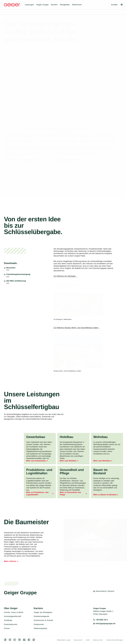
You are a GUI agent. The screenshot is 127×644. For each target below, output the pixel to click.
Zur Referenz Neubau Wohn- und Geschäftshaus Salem (76, 328)
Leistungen (29, 5)
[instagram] (10, 640)
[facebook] (6, 640)
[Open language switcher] (122, 5)
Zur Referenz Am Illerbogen (65, 276)
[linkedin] (25, 640)
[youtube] (15, 640)
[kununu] (29, 640)
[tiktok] (34, 640)
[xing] (20, 640)
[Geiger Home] (12, 5)
